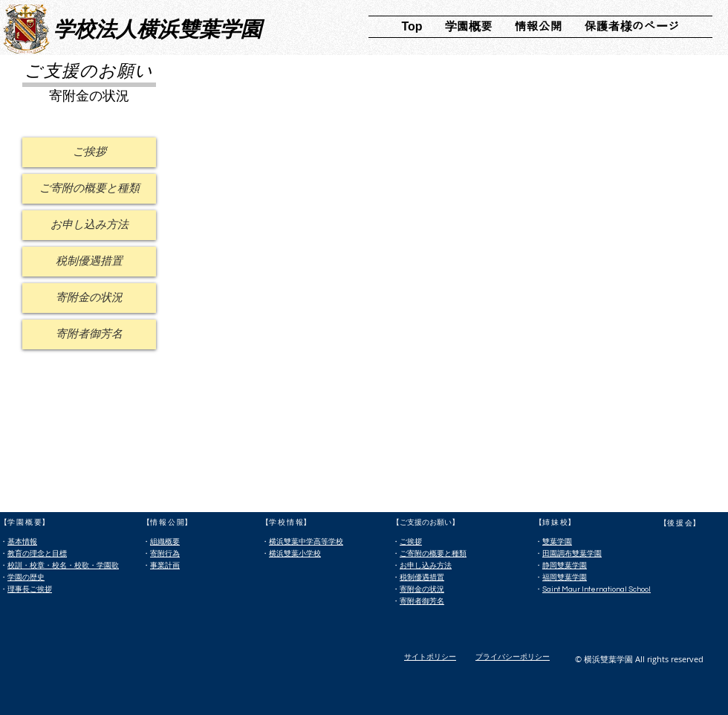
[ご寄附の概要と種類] (89, 189)
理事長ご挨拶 (30, 589)
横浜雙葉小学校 (295, 554)
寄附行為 (165, 554)
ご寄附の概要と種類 (433, 554)
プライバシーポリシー (513, 657)
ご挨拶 (411, 542)
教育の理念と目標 (37, 554)
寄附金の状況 (422, 589)
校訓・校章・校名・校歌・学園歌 (63, 566)
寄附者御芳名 (422, 601)
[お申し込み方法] (89, 225)
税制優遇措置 (422, 577)
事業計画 (165, 566)
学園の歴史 (26, 577)
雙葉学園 (557, 542)
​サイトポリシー (430, 657)
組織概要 (165, 542)
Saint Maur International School (597, 589)
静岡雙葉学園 (565, 566)
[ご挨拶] (89, 152)
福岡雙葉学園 (565, 577)
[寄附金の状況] (89, 298)
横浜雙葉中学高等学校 (306, 542)
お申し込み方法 (426, 566)
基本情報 (22, 542)
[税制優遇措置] (89, 262)
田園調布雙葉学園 (572, 554)
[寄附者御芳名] (89, 334)
